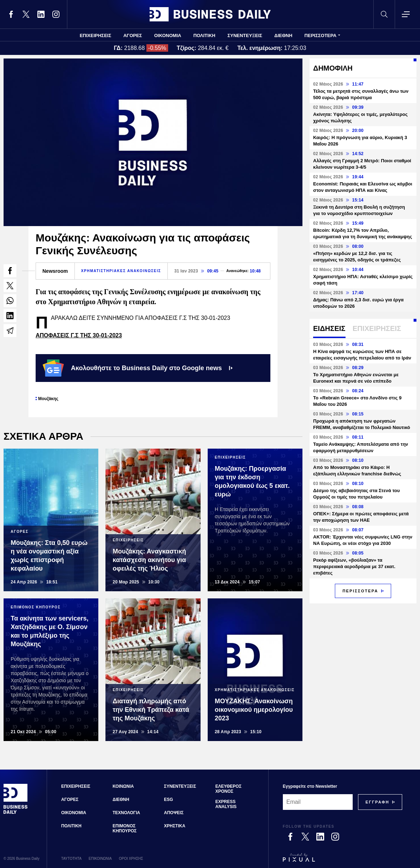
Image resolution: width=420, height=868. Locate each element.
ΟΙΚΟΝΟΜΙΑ (168, 35)
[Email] (318, 802)
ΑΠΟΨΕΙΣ (174, 813)
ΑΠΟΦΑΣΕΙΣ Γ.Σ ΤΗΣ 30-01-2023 (79, 335)
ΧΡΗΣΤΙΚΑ (175, 826)
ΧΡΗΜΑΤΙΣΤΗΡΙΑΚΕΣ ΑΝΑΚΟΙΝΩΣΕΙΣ (121, 271)
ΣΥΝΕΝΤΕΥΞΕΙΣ (245, 35)
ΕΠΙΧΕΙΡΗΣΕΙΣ (96, 35)
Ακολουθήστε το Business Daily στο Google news (138, 368)
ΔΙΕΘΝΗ (283, 35)
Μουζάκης (48, 399)
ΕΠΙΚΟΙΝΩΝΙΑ (100, 859)
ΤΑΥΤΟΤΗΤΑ (71, 859)
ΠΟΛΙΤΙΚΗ (204, 35)
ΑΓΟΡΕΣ (133, 35)
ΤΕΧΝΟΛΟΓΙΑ (126, 813)
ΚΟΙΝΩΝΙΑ (123, 786)
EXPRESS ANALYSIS (226, 804)
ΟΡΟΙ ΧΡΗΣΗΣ (131, 859)
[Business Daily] (16, 813)
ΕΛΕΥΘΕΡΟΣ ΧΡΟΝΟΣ (228, 789)
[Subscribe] (377, 802)
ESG (168, 800)
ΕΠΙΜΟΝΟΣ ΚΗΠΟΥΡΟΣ (125, 828)
